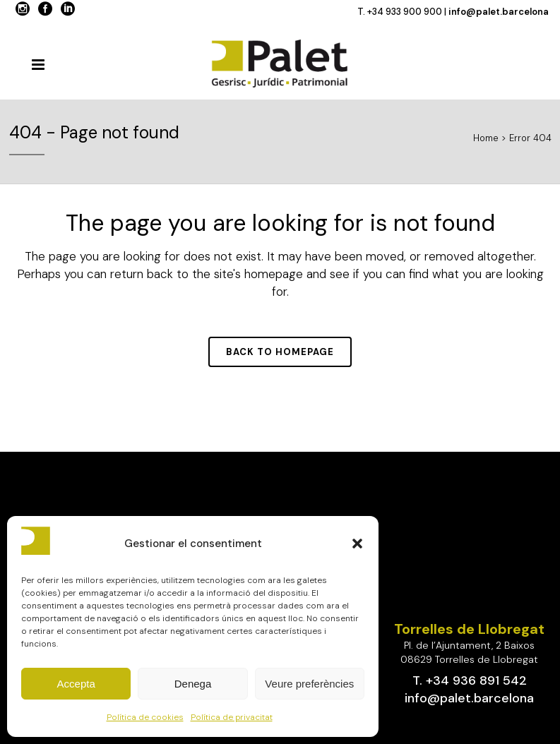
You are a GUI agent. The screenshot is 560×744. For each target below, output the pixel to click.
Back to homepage (280, 352)
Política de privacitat (232, 717)
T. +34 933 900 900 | (403, 12)
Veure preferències (309, 684)
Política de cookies (145, 717)
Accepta (76, 684)
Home (486, 138)
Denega (193, 684)
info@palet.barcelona (499, 12)
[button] (357, 544)
